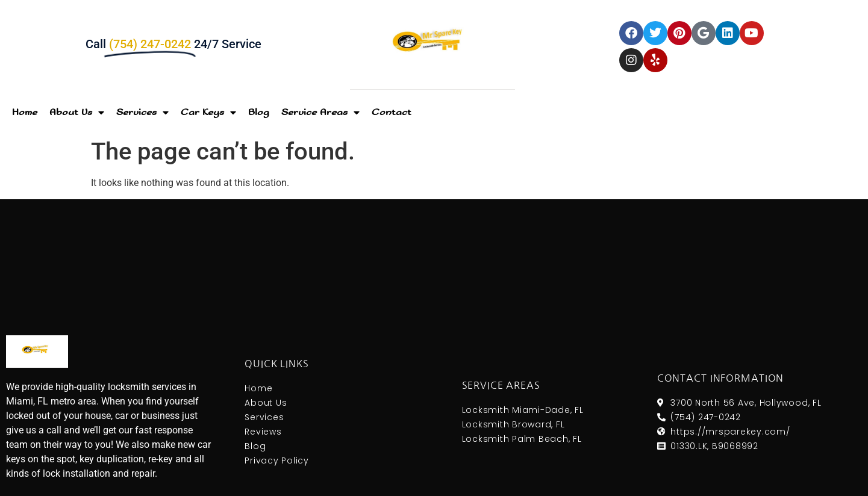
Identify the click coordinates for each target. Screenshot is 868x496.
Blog (259, 112)
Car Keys (208, 113)
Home (25, 112)
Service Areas (320, 113)
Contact (392, 112)
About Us (77, 113)
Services (142, 113)
